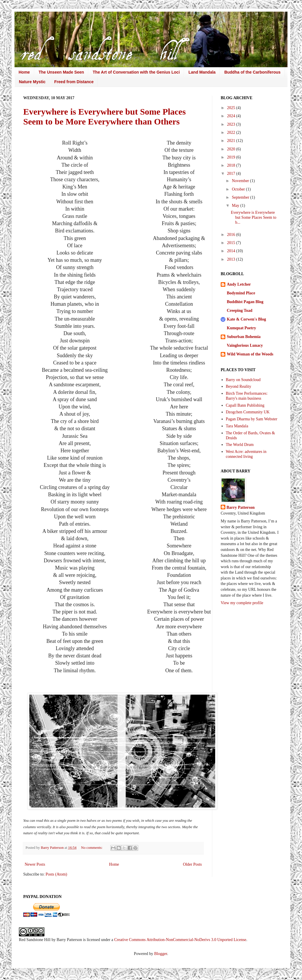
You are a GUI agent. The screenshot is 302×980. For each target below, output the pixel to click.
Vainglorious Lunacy (245, 345)
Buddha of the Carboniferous (252, 72)
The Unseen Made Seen (61, 72)
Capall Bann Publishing (245, 405)
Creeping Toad (240, 311)
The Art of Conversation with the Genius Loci (136, 72)
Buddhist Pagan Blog (245, 302)
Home (24, 72)
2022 (232, 132)
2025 (232, 108)
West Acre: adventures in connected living (246, 454)
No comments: (92, 848)
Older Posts (192, 864)
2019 (232, 157)
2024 (232, 116)
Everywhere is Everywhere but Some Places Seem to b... (254, 217)
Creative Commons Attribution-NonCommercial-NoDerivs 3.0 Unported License (180, 940)
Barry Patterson (241, 507)
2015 (232, 243)
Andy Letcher (239, 284)
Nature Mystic (32, 82)
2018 (232, 165)
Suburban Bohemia (244, 337)
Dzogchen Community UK (248, 412)
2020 (232, 149)
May (236, 206)
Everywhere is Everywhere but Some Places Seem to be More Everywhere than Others (105, 117)
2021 (232, 141)
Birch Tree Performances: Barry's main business (247, 396)
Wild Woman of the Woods (250, 354)
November (241, 181)
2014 (232, 251)
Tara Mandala (237, 426)
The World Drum (240, 445)
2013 (232, 259)
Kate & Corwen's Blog (246, 319)
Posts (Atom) (56, 874)
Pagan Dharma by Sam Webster (252, 419)
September (241, 197)
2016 (232, 235)
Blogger (161, 954)
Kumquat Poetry (241, 328)
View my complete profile (242, 603)
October (239, 189)
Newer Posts (35, 864)
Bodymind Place (241, 293)
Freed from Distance (74, 82)
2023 (232, 124)
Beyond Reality (239, 386)
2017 (232, 174)
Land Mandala (202, 72)
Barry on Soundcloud (243, 380)
